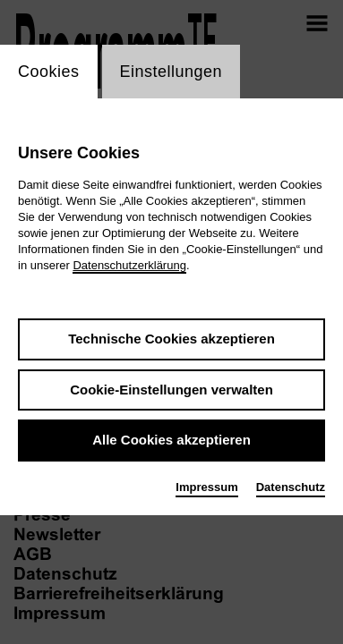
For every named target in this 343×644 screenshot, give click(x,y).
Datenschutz (291, 487)
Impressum (206, 487)
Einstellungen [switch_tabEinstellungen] (171, 72)
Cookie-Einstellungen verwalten (171, 390)
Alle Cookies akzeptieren (171, 440)
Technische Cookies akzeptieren (171, 339)
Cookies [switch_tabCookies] (49, 72)
